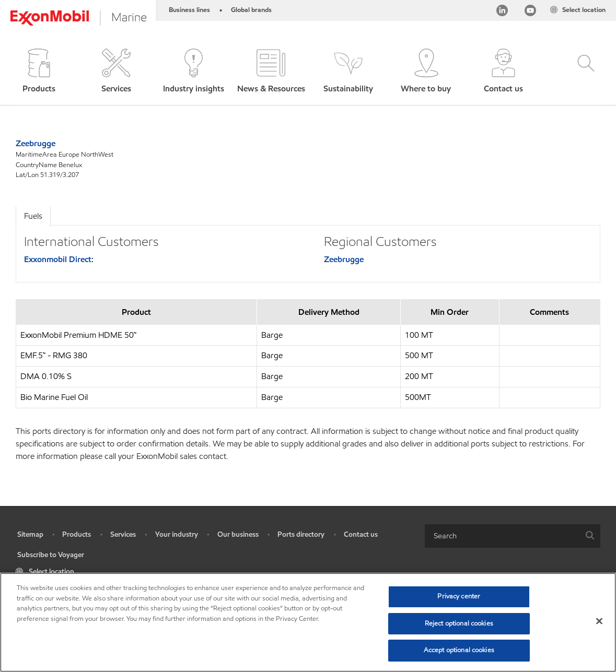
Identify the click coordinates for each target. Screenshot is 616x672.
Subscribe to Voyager (51, 555)
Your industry (177, 534)
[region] (308, 622)
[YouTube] (530, 12)
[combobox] (513, 536)
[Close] (599, 621)
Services (123, 534)
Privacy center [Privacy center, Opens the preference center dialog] (459, 596)
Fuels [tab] (33, 216)
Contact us (361, 534)
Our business (238, 534)
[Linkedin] (502, 12)
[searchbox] (502, 536)
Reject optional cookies (459, 623)
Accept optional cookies (459, 650)
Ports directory (301, 534)
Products (77, 534)
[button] (39, 72)
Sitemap (30, 534)
